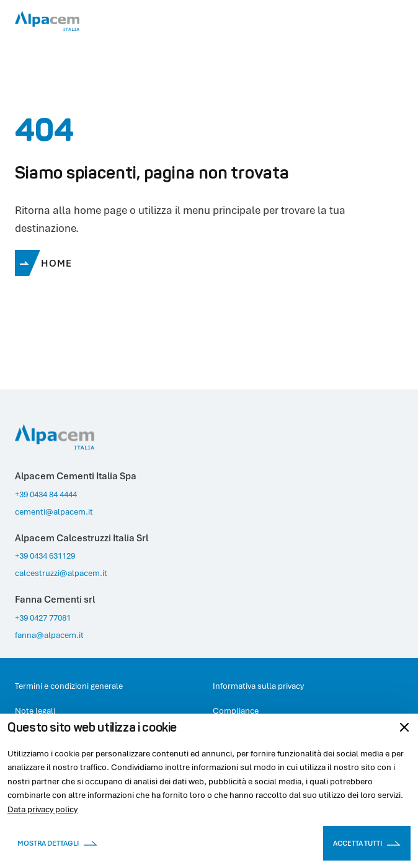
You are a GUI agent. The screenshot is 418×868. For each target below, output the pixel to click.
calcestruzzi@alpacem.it (61, 573)
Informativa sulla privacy (258, 686)
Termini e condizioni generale (69, 686)
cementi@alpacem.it (54, 511)
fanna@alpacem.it (49, 635)
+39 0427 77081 (43, 618)
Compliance (236, 711)
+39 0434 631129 (45, 556)
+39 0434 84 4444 (46, 494)
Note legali (35, 711)
